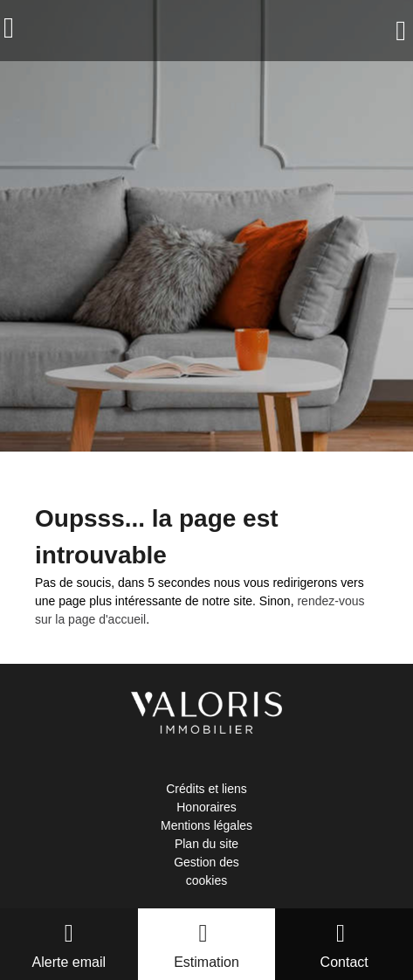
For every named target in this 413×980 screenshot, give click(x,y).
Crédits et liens (206, 789)
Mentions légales (206, 825)
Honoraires (206, 807)
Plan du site (206, 844)
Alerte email (69, 962)
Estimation (206, 962)
